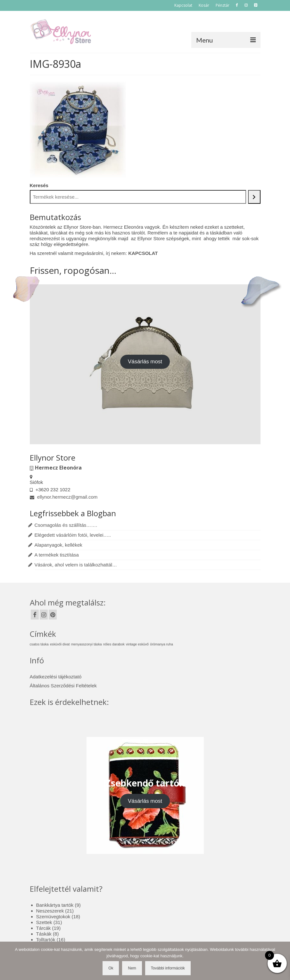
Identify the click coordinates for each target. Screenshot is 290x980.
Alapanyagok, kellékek (58, 545)
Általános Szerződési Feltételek (63, 686)
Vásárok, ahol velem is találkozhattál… (76, 565)
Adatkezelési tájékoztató (56, 677)
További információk (168, 968)
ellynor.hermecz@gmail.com (64, 497)
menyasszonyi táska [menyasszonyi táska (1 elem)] (87, 644)
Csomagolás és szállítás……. (66, 525)
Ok (111, 968)
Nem (132, 968)
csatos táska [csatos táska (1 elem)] (39, 644)
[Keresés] (254, 197)
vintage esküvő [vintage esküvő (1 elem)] (137, 644)
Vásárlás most (145, 362)
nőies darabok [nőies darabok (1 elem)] (114, 644)
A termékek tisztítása (57, 555)
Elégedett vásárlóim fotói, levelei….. (73, 535)
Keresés (39, 185)
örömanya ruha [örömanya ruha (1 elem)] (162, 644)
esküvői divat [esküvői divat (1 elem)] (60, 644)
